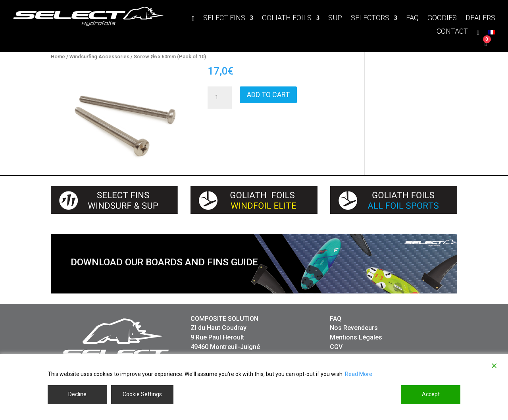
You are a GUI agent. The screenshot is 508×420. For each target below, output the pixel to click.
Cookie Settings (142, 394)
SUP (335, 18)
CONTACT (452, 32)
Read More (359, 374)
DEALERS (480, 18)
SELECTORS (370, 18)
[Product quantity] (219, 98)
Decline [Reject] (77, 394)
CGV (336, 347)
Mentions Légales (356, 337)
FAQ (412, 18)
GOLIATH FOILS (287, 18)
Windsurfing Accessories (99, 57)
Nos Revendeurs (354, 328)
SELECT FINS (224, 18)
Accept (431, 394)
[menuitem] (492, 34)
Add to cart (268, 95)
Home (58, 57)
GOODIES (442, 18)
